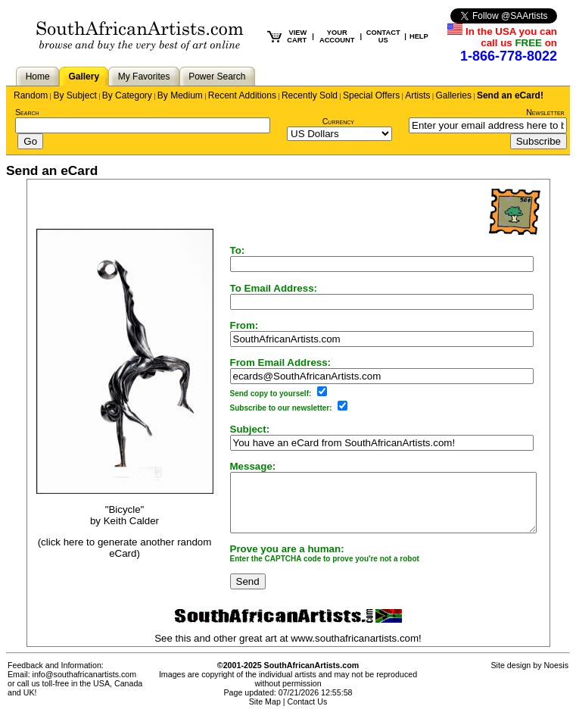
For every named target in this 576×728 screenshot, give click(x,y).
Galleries (454, 95)
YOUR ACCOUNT (337, 36)
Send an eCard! (510, 95)
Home (38, 77)
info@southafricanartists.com (85, 686)
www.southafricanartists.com (355, 650)
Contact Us (308, 713)
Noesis (556, 676)
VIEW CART (297, 36)
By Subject (75, 95)
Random (31, 95)
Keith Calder (113, 526)
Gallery (84, 77)
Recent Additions (242, 95)
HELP (419, 36)
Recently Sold (310, 95)
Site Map (265, 713)
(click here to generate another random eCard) (107, 554)
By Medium (180, 95)
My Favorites (144, 77)
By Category (127, 95)
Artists (417, 95)
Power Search (217, 77)
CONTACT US (383, 36)
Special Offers (371, 95)
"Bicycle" (107, 515)
